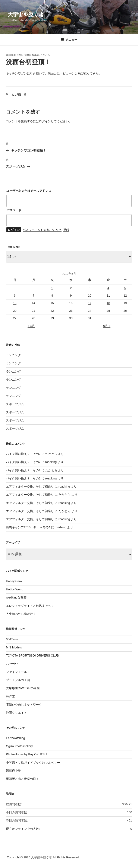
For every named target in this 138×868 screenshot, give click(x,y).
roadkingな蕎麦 (16, 597)
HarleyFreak (14, 581)
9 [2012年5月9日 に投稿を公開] (71, 296)
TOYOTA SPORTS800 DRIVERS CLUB (32, 655)
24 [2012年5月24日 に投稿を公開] (90, 311)
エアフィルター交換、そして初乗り (30, 486)
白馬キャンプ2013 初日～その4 (28, 527)
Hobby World (15, 589)
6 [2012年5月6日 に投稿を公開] (15, 296)
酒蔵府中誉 (13, 771)
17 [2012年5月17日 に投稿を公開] (90, 303)
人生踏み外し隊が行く (21, 614)
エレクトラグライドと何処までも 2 (30, 606)
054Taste (12, 639)
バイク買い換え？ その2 (23, 454)
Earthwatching (15, 738)
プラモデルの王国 (18, 680)
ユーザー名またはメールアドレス (29, 191)
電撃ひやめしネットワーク (24, 705)
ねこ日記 (17, 95)
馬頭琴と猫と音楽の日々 (22, 779)
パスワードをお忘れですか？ (42, 230)
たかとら (45, 55)
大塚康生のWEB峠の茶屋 (23, 688)
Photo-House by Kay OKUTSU (26, 754)
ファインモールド (18, 672)
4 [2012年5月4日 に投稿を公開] (108, 288)
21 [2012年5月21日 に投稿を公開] (34, 311)
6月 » (107, 326)
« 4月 (31, 326)
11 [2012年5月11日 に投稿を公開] (108, 296)
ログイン (45, 121)
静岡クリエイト (16, 713)
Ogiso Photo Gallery (19, 746)
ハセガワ (12, 664)
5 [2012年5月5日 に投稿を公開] (125, 288)
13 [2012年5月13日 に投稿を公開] (15, 303)
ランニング (13, 355)
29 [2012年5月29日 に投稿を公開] (52, 318)
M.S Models (14, 647)
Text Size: (13, 247)
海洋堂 (10, 696)
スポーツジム (15, 404)
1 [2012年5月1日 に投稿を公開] (52, 288)
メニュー (69, 40)
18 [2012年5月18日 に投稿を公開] (108, 303)
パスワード (14, 210)
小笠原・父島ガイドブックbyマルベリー (33, 763)
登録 (66, 230)
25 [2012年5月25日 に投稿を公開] (108, 311)
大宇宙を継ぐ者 (26, 15)
